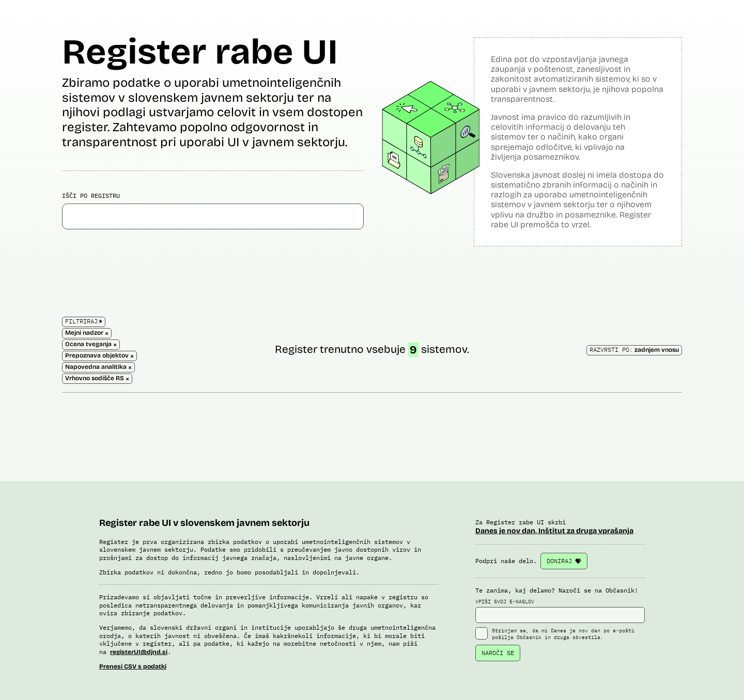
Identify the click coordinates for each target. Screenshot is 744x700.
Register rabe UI (200, 52)
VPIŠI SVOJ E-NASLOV (560, 611)
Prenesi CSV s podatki (133, 666)
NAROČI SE (498, 653)
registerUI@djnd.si (139, 652)
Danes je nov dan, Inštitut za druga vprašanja (554, 531)
